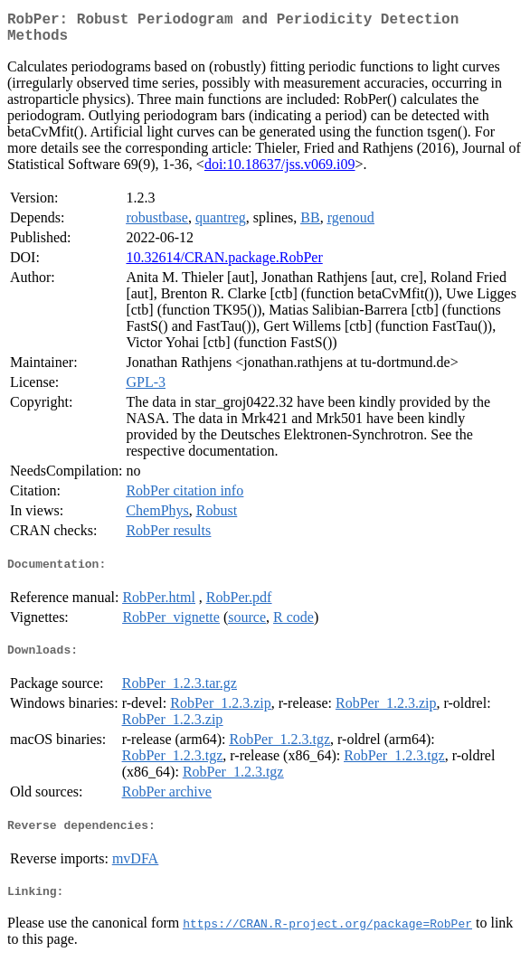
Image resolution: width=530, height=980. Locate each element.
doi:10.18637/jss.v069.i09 (280, 171)
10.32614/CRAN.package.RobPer (224, 264)
